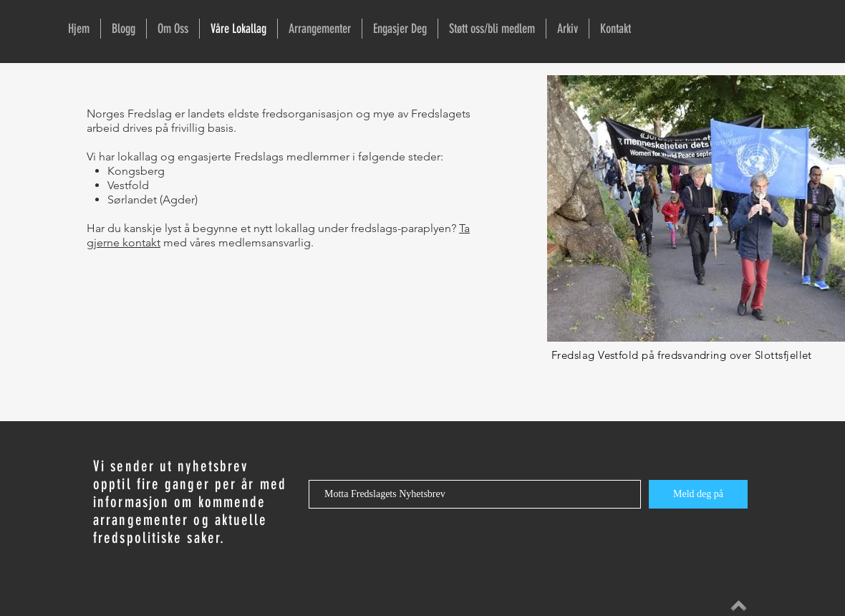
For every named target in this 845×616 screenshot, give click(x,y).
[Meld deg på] (698, 494)
